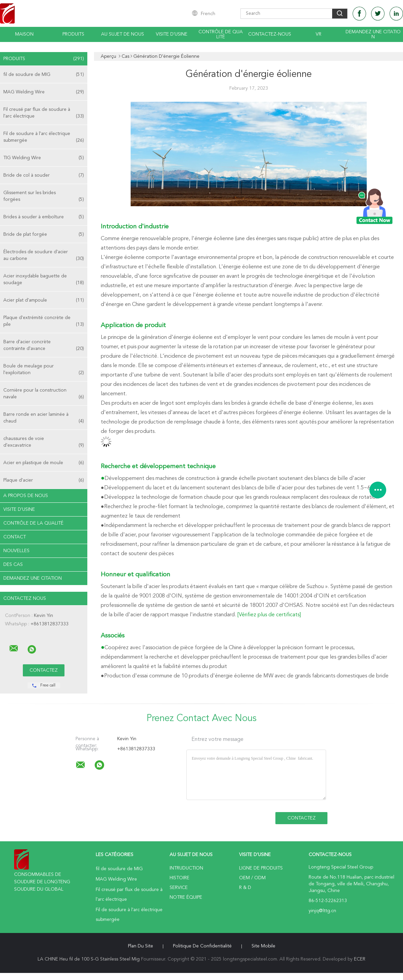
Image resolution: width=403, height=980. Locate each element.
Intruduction (186, 868)
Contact (15, 537)
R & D (245, 888)
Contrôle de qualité (221, 34)
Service (179, 888)
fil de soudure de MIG (44, 75)
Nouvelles (16, 551)
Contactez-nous (270, 34)
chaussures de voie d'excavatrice (44, 442)
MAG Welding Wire (44, 92)
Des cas (13, 565)
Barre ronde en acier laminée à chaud (44, 418)
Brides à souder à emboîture (44, 217)
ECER (360, 959)
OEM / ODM (252, 878)
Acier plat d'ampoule (44, 300)
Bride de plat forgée (44, 234)
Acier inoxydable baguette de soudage (44, 280)
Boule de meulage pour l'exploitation (44, 370)
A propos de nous (26, 496)
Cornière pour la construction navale (44, 394)
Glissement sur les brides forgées (44, 197)
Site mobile (263, 946)
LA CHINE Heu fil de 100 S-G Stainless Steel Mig (89, 959)
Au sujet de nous (123, 34)
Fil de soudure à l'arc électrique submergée (44, 138)
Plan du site (141, 946)
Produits (73, 34)
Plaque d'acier (44, 480)
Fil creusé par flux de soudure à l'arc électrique (44, 113)
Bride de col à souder (44, 175)
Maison (24, 34)
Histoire (180, 878)
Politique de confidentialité (202, 946)
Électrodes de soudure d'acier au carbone (44, 256)
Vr (319, 34)
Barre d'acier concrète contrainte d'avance (44, 346)
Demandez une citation (373, 34)
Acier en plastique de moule (44, 463)
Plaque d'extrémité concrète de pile (44, 322)
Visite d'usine (172, 34)
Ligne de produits (261, 868)
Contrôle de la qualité (33, 523)
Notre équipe (186, 897)
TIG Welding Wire (44, 158)
